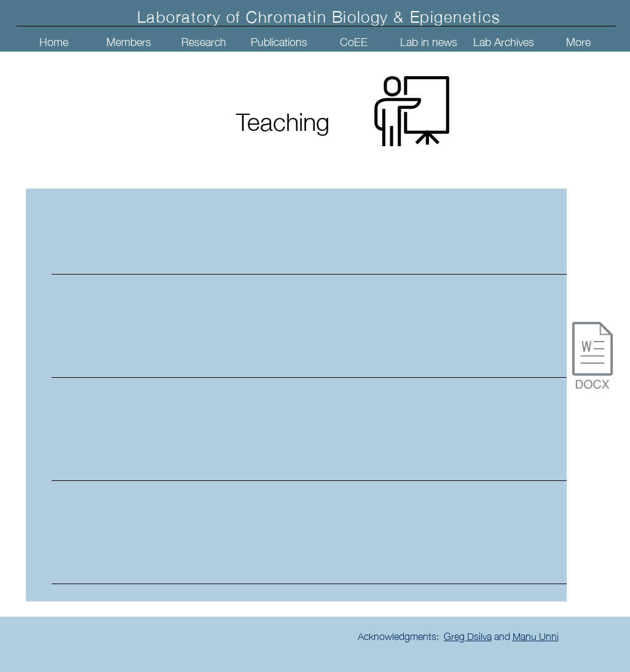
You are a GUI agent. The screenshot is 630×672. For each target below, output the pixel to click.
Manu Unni (536, 635)
